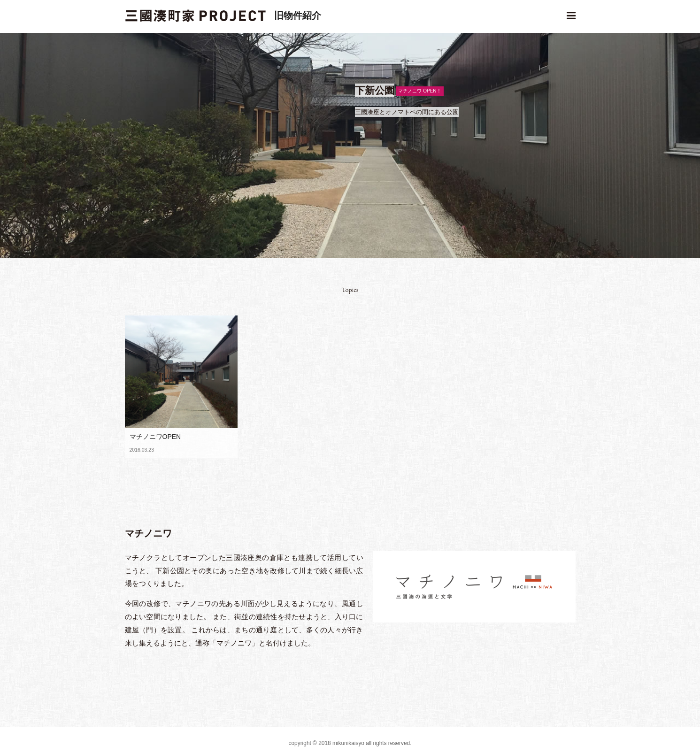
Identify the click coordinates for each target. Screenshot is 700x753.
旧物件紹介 (298, 15)
